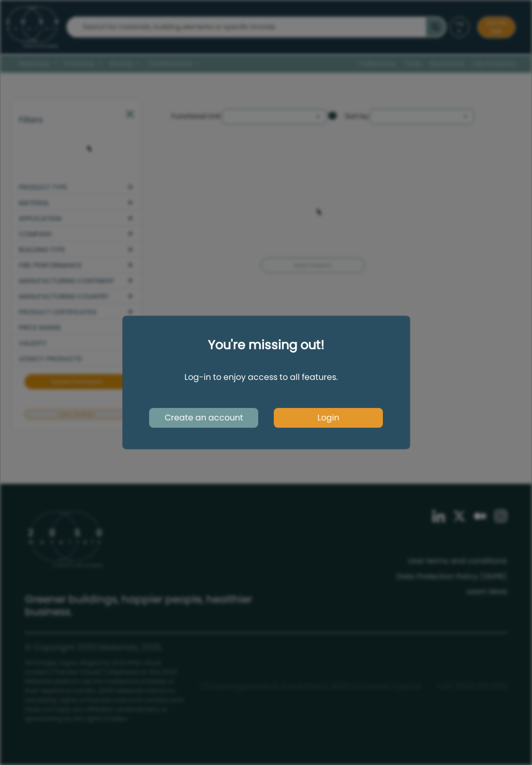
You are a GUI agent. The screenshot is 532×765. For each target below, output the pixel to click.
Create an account (204, 418)
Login (328, 418)
